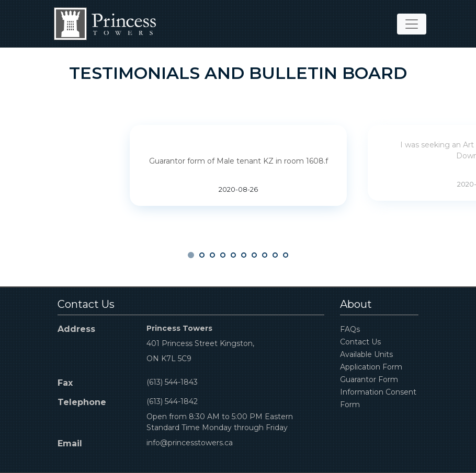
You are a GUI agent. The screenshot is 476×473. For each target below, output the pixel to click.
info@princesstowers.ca (190, 443)
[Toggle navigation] (412, 24)
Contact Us (360, 342)
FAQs (350, 329)
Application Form (371, 367)
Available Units (366, 354)
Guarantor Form (369, 379)
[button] (191, 255)
